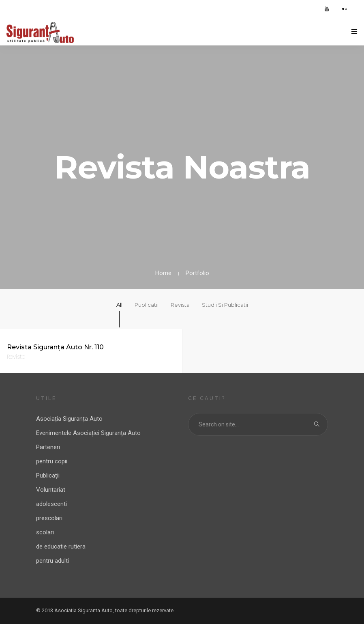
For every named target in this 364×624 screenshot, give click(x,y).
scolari (45, 532)
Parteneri (48, 447)
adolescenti (51, 504)
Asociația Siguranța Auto (69, 419)
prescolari (49, 518)
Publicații (48, 476)
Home (163, 273)
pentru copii (52, 461)
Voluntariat (51, 490)
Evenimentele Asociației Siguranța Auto (88, 433)
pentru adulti (52, 561)
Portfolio (197, 273)
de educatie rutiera (61, 547)
